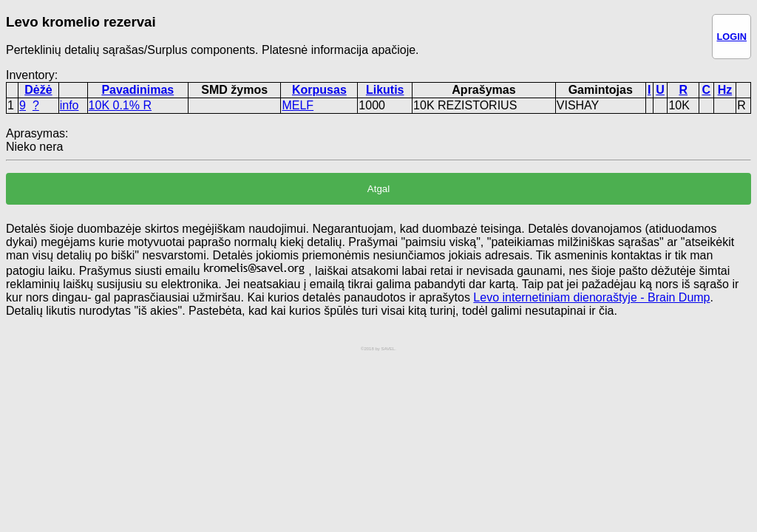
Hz (725, 90)
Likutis (385, 90)
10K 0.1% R (120, 105)
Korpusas (319, 90)
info (69, 105)
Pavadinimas (138, 90)
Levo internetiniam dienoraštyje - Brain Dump (591, 297)
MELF (298, 105)
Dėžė (38, 90)
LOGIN (731, 37)
